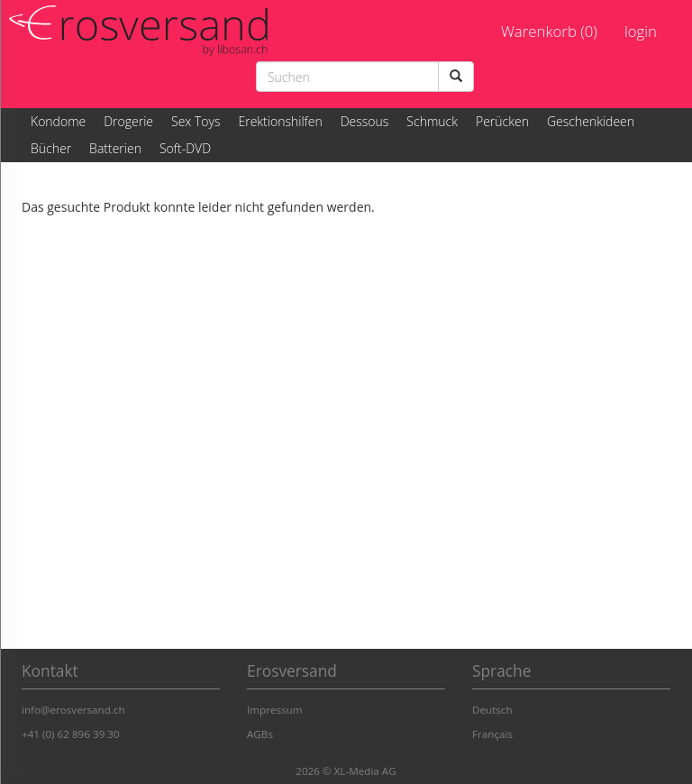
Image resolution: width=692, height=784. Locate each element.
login (641, 31)
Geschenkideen (591, 121)
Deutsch (492, 710)
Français (492, 734)
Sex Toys (196, 121)
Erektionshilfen (280, 121)
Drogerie (128, 121)
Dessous (365, 121)
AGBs (260, 734)
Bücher (51, 148)
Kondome (58, 121)
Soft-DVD (185, 148)
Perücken (502, 121)
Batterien (115, 148)
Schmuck (432, 121)
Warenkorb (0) (549, 31)
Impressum (275, 710)
